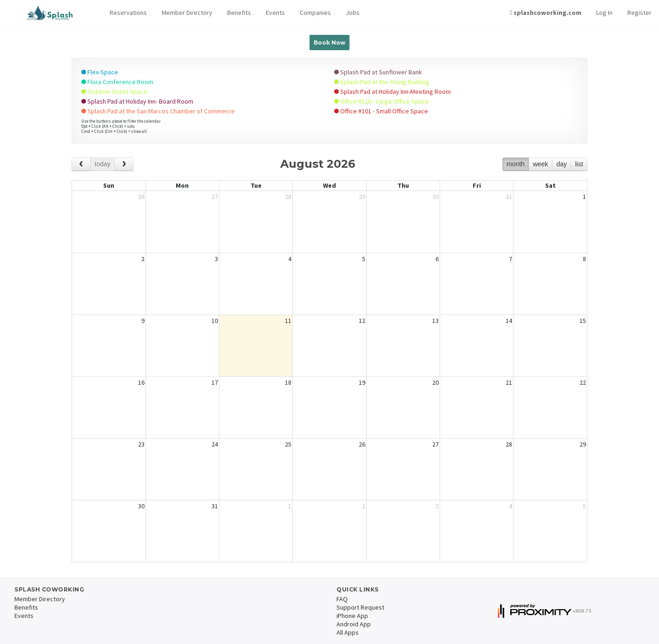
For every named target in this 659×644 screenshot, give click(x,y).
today (103, 164)
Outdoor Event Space (114, 92)
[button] (128, 13)
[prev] (81, 164)
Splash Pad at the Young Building (382, 82)
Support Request (360, 607)
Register (639, 13)
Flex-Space (100, 72)
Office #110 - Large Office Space (382, 101)
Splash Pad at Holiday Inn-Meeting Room (392, 92)
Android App (354, 624)
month (516, 164)
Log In (604, 13)
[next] (124, 164)
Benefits (239, 13)
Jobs (353, 13)
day (562, 164)
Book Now (329, 43)
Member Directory (187, 13)
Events (275, 13)
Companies (315, 13)
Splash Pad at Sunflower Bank (378, 72)
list (579, 164)
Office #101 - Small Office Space (381, 111)
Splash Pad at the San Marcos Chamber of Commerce (158, 111)
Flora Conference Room (117, 82)
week (541, 164)
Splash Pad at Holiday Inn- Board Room (137, 101)
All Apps (348, 632)
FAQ (342, 599)
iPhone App (352, 616)
